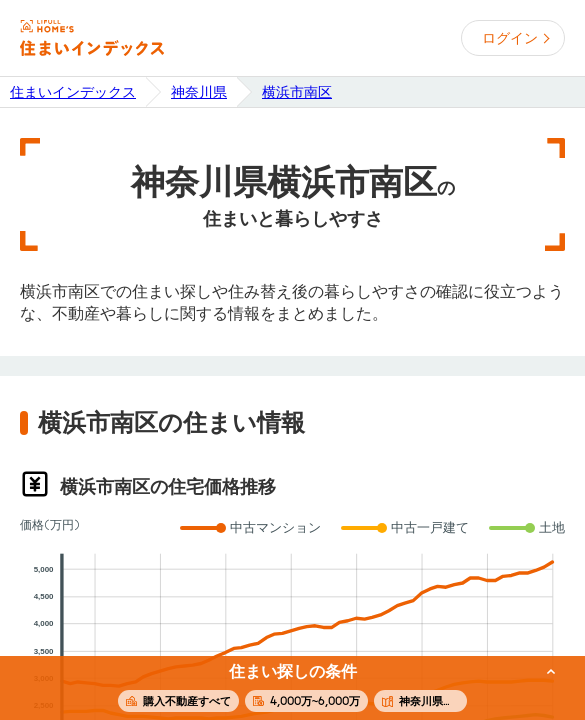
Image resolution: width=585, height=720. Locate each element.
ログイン (510, 38)
